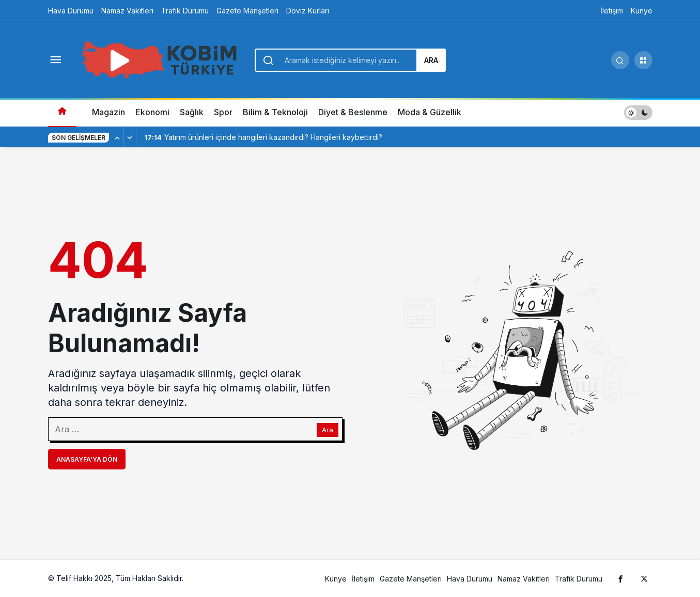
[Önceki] (118, 137)
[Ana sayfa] (62, 112)
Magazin (108, 112)
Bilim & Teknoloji (275, 112)
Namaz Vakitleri (127, 11)
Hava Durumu (71, 11)
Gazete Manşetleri (247, 11)
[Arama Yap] (620, 60)
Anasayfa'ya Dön (87, 459)
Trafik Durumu (185, 11)
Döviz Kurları (308, 11)
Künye (642, 11)
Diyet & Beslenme (353, 112)
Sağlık (192, 112)
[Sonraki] (130, 137)
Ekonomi (152, 112)
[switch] (638, 112)
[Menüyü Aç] (56, 60)
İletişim (612, 11)
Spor (223, 112)
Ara (431, 60)
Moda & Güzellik (430, 112)
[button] (643, 60)
